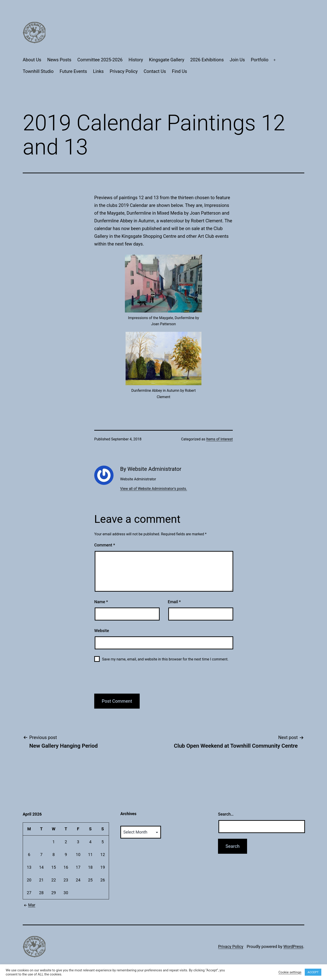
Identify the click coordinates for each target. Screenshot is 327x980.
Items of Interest (219, 439)
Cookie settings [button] (290, 972)
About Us (32, 60)
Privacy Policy (124, 71)
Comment (105, 545)
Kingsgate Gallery (167, 60)
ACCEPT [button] (313, 972)
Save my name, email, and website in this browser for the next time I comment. (165, 659)
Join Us (237, 60)
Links (98, 71)
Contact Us (155, 71)
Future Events (73, 71)
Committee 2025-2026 (100, 60)
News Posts (59, 60)
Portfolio (260, 60)
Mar (29, 905)
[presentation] (129, 680)
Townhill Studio (38, 71)
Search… (226, 814)
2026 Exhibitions (207, 60)
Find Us (180, 71)
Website (102, 631)
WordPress (293, 947)
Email (174, 602)
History (136, 60)
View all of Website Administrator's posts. (154, 489)
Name (101, 602)
